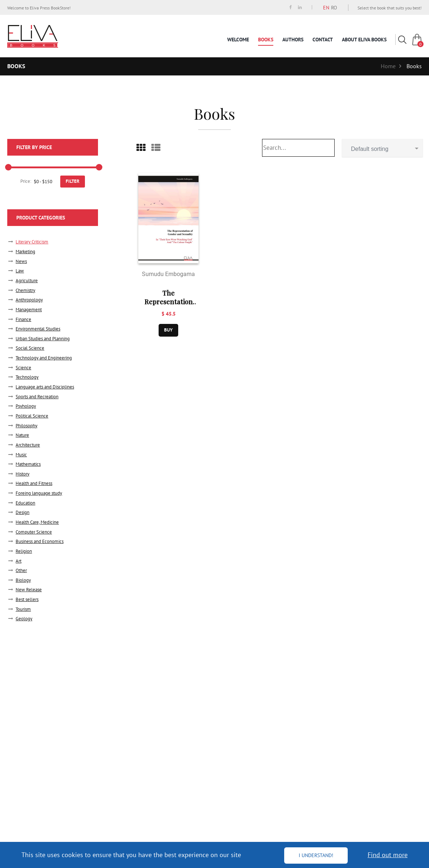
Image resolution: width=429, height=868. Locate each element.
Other (21, 570)
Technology (27, 377)
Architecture (28, 445)
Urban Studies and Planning (43, 339)
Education (25, 503)
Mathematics (28, 464)
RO (334, 8)
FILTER (73, 181)
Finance (23, 319)
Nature (22, 435)
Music (21, 455)
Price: (26, 181)
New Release (29, 590)
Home (388, 66)
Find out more (388, 855)
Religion (24, 551)
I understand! (316, 855)
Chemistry (25, 290)
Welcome (238, 40)
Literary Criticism (32, 242)
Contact (323, 40)
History (23, 474)
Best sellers (27, 599)
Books (266, 40)
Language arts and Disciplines (45, 387)
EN (326, 8)
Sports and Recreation (37, 397)
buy (168, 330)
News (21, 261)
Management (29, 310)
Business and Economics (40, 541)
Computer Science (34, 532)
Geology (24, 619)
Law (20, 271)
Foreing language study (39, 493)
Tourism (23, 609)
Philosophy (26, 426)
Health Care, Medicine (37, 522)
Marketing (25, 252)
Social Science (30, 348)
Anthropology (29, 300)
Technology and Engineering (44, 358)
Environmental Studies (38, 329)
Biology (23, 580)
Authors (293, 40)
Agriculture (27, 281)
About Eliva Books (364, 40)
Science (23, 368)
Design (23, 512)
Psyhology (26, 406)
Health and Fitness (34, 483)
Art (19, 561)
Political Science (32, 416)
